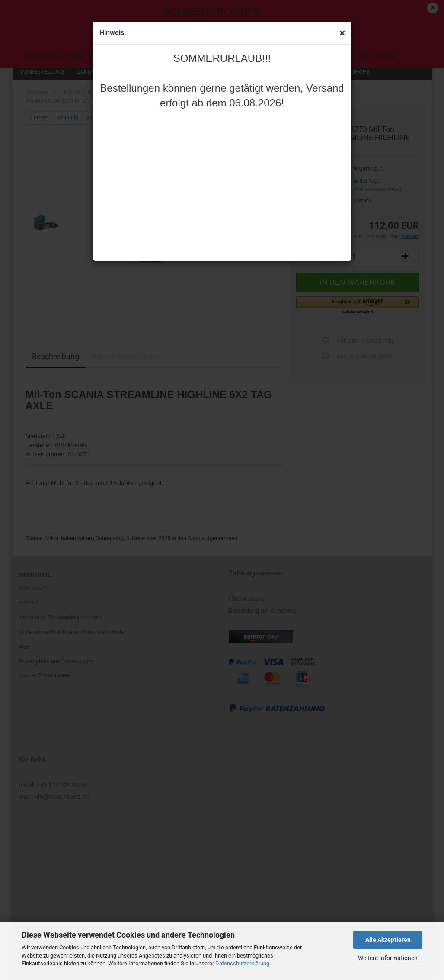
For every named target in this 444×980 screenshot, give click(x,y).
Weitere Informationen (388, 958)
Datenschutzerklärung (242, 963)
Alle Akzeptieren (388, 940)
